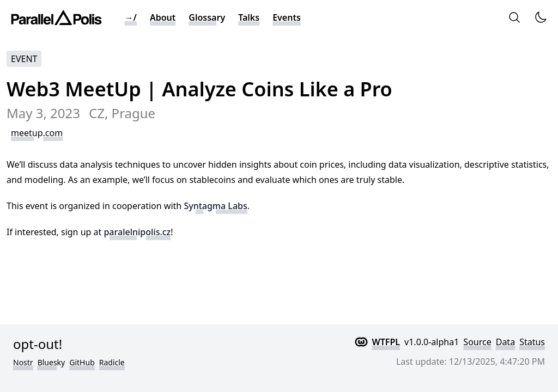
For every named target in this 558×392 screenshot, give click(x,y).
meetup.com (37, 133)
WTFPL (386, 342)
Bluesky (51, 362)
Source (477, 342)
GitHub (82, 362)
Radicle (112, 362)
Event (24, 59)
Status (532, 342)
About (163, 17)
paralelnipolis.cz (137, 232)
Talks (249, 17)
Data (505, 342)
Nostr (23, 362)
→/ (131, 17)
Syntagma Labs (215, 206)
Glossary (207, 17)
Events (287, 17)
